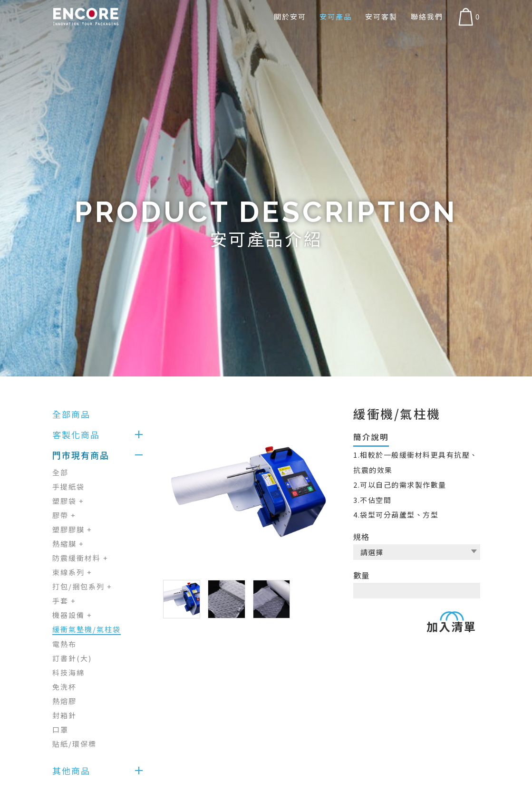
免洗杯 (64, 687)
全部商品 (71, 414)
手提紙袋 (68, 487)
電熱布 (64, 644)
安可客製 (381, 16)
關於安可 (290, 16)
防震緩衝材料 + (80, 558)
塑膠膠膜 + (72, 529)
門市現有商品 (81, 455)
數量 (361, 573)
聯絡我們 (427, 16)
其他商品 (71, 771)
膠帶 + (64, 515)
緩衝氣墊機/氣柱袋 (87, 629)
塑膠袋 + (68, 501)
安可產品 (336, 16)
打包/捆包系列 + (82, 586)
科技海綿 (68, 672)
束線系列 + (72, 572)
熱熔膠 (64, 701)
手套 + (64, 601)
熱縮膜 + (68, 544)
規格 (361, 537)
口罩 (60, 729)
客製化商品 (76, 434)
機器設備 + (72, 615)
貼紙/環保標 (74, 744)
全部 (60, 472)
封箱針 (64, 715)
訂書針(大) (72, 658)
